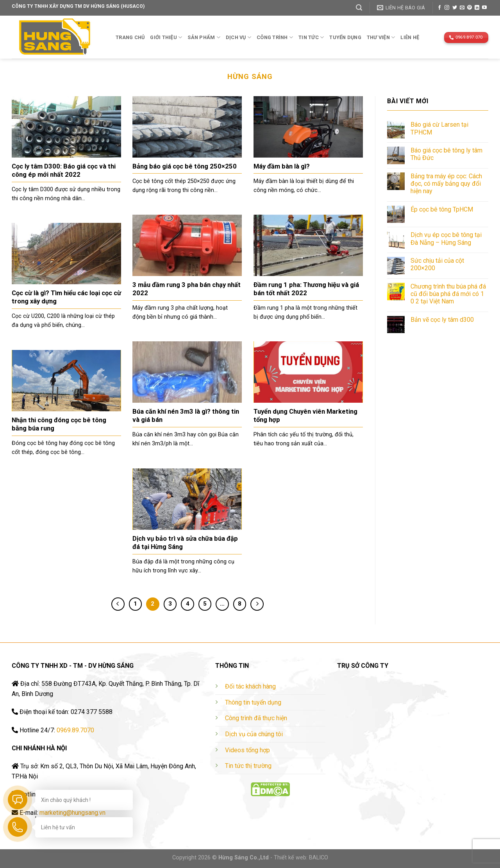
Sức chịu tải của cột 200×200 (437, 264)
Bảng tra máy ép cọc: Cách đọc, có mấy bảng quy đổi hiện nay (446, 184)
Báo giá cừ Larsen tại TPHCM (439, 128)
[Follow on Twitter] (455, 8)
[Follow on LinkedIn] (477, 8)
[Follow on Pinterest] (470, 8)
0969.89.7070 (75, 730)
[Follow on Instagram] (447, 8)
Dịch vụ (238, 37)
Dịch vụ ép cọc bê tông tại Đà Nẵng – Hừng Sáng (446, 239)
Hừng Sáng (250, 76)
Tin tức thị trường (248, 766)
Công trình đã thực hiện (256, 718)
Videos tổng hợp (247, 750)
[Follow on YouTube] (484, 8)
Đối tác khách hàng (250, 686)
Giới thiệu (166, 37)
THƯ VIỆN (381, 37)
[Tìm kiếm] (359, 8)
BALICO (319, 858)
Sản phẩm (204, 37)
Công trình (275, 37)
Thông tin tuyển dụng (253, 702)
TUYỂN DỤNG (345, 37)
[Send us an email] (462, 8)
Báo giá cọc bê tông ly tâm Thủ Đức (446, 154)
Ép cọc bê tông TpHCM (442, 209)
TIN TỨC (311, 37)
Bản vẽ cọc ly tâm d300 (442, 320)
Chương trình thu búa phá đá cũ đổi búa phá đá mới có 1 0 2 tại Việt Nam (448, 294)
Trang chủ (130, 37)
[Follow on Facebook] (439, 8)
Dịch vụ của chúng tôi (254, 734)
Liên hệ (410, 37)
